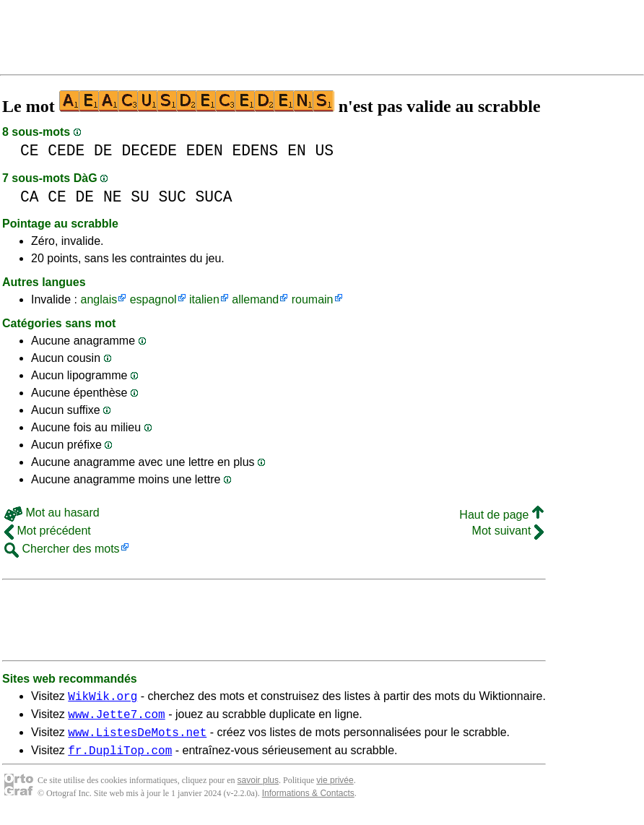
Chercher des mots (62, 549)
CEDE (66, 151)
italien (204, 299)
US (324, 151)
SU (140, 197)
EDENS (256, 151)
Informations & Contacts (308, 802)
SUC (172, 197)
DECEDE (149, 151)
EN (297, 151)
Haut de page (501, 515)
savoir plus (258, 789)
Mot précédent (48, 531)
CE (30, 151)
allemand (255, 299)
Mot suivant (508, 531)
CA (30, 197)
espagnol (153, 299)
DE (103, 151)
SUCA (214, 197)
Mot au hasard (52, 513)
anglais (99, 299)
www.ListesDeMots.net (137, 738)
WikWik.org (103, 698)
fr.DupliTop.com (120, 759)
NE (113, 197)
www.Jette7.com (116, 718)
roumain (313, 299)
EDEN (205, 151)
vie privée (335, 789)
